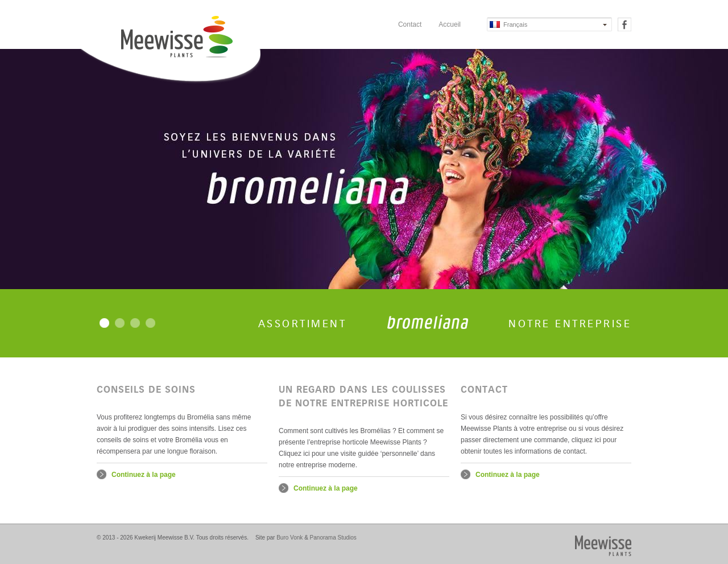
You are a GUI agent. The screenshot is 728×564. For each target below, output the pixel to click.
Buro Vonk (289, 538)
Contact (410, 24)
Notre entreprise (570, 324)
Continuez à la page (144, 475)
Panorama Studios (333, 538)
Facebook (624, 24)
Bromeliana (428, 322)
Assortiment (303, 324)
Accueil (450, 24)
